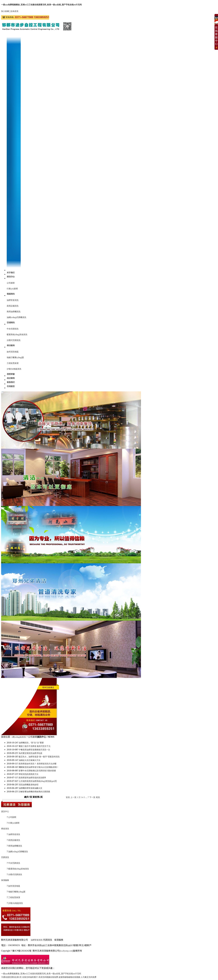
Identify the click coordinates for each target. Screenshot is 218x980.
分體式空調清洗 (14, 340)
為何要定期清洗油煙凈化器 (30, 753)
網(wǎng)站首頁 (19, 737)
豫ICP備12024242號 (22, 951)
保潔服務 (5, 880)
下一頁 (92, 797)
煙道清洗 (5, 829)
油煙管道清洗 (13, 300)
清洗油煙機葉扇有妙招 (29, 785)
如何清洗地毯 (13, 352)
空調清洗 (5, 857)
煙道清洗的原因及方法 (29, 774)
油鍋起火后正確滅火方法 (30, 760)
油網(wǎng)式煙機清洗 (16, 317)
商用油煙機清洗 (14, 312)
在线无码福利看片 (30, 977)
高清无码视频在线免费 (48, 977)
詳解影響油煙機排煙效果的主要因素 (34, 792)
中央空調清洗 (13, 329)
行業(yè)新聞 (12, 289)
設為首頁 (14, 11)
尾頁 (98, 797)
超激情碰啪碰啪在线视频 (69, 977)
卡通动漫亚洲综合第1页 (11, 977)
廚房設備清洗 (13, 306)
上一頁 (73, 797)
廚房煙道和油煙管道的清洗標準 (32, 778)
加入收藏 (5, 11)
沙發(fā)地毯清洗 (14, 369)
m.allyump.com (66, 951)
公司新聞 (11, 283)
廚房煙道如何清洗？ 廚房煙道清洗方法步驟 (37, 764)
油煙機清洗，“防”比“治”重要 (31, 743)
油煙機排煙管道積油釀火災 (30, 788)
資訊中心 (5, 811)
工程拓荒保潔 (13, 363)
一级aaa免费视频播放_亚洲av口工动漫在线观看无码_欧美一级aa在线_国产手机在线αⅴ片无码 (41, 5)
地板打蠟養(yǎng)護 (15, 357)
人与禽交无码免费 (89, 977)
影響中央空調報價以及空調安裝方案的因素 (37, 771)
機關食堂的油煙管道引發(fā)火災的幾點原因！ (39, 767)
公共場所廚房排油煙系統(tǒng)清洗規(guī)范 (38, 781)
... (86, 797)
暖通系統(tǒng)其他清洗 (17, 335)
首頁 (68, 797)
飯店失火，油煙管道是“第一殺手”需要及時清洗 (39, 757)
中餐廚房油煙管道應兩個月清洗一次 (34, 750)
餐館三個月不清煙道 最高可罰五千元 (35, 746)
